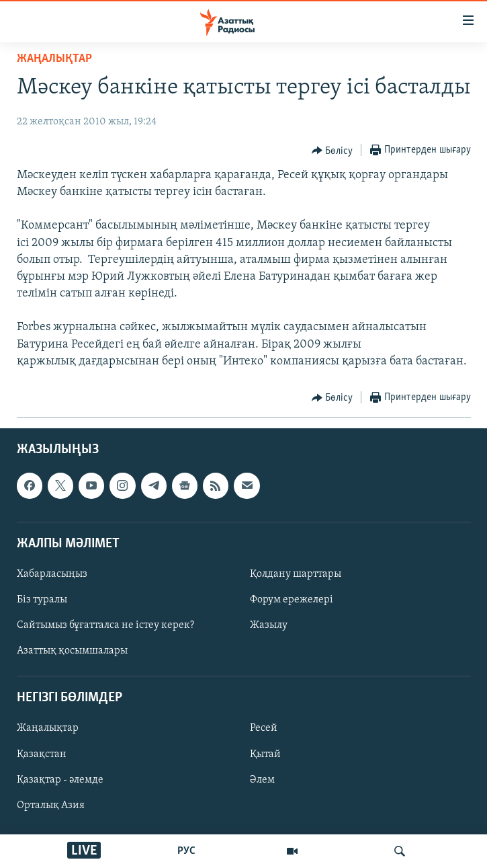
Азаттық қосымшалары (72, 651)
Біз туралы (42, 600)
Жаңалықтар (48, 729)
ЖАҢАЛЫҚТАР (54, 59)
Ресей (264, 729)
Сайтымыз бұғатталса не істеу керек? (105, 625)
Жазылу (269, 625)
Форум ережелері (292, 600)
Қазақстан (42, 754)
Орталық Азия (51, 805)
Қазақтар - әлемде (60, 780)
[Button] (333, 151)
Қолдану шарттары (296, 574)
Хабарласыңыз (52, 574)
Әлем (262, 780)
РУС (186, 851)
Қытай (265, 754)
